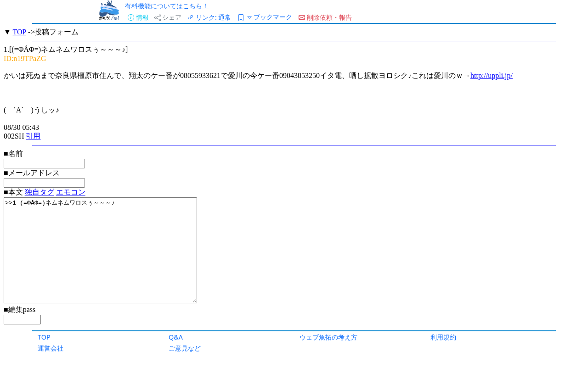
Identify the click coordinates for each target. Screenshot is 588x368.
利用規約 (443, 337)
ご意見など (185, 348)
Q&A (176, 337)
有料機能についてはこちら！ (167, 6)
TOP (44, 337)
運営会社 (51, 348)
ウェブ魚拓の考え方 (328, 337)
